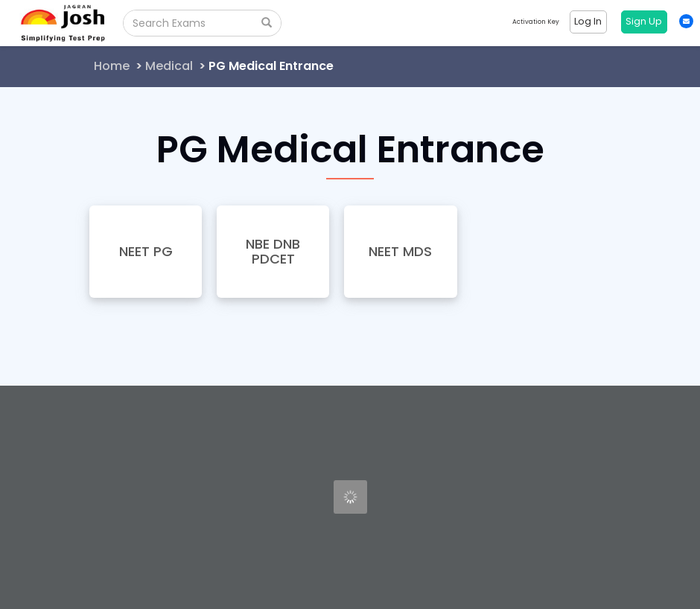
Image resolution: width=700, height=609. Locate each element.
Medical (169, 66)
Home (112, 66)
